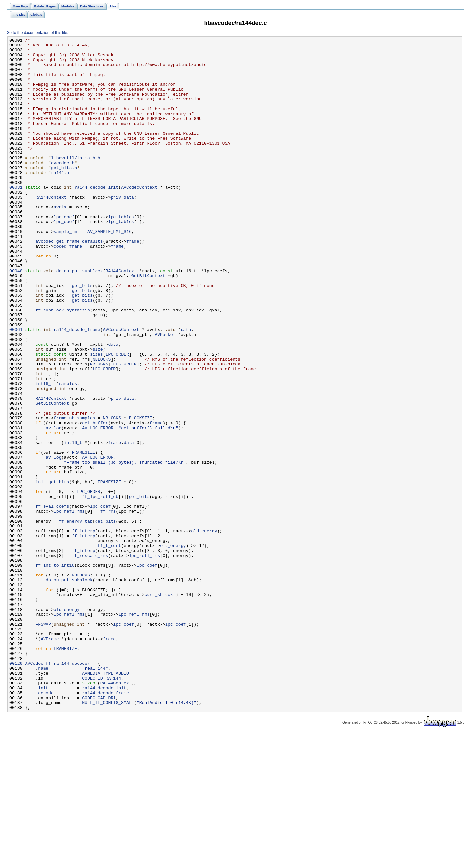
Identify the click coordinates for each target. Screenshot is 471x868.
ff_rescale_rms (90, 659)
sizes (96, 418)
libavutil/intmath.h (76, 182)
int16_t (44, 453)
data (186, 388)
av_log (54, 506)
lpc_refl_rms (69, 606)
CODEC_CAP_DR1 (99, 830)
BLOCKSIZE (140, 494)
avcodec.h (63, 188)
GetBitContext (148, 324)
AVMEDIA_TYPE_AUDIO (105, 801)
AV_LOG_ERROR (98, 506)
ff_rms (108, 606)
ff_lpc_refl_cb (100, 589)
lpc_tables (121, 253)
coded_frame (68, 288)
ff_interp (83, 630)
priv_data (122, 229)
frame (133, 282)
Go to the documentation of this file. (37, 33)
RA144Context (51, 229)
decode (46, 824)
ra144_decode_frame (77, 388)
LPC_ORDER (117, 418)
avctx (60, 241)
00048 (16, 318)
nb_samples (82, 494)
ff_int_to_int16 (55, 671)
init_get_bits (52, 571)
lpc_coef (64, 253)
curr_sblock (158, 706)
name (43, 795)
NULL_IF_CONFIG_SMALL (108, 836)
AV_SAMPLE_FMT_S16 (109, 271)
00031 (16, 218)
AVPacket (165, 394)
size (98, 412)
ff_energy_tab (76, 618)
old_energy (204, 630)
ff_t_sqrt (109, 647)
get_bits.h (64, 194)
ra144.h (60, 200)
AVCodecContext (139, 218)
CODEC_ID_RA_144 (102, 806)
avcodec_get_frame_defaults (69, 282)
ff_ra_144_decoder (68, 789)
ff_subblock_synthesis (63, 365)
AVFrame (50, 759)
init (43, 818)
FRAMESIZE (83, 536)
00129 (16, 789)
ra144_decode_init (96, 218)
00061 (16, 388)
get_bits (82, 335)
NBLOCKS (102, 424)
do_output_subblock (80, 318)
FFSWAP (43, 742)
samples (68, 453)
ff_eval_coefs (52, 600)
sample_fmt (67, 271)
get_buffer (95, 500)
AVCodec (34, 789)
